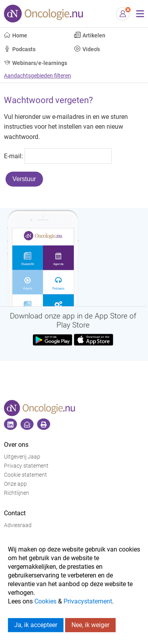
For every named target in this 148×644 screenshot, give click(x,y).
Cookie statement (25, 475)
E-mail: (13, 156)
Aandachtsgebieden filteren (37, 76)
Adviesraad (18, 525)
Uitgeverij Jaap (22, 457)
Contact (15, 513)
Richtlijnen (17, 493)
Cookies (45, 601)
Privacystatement (88, 601)
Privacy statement (26, 466)
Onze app (15, 484)
